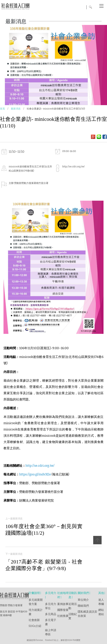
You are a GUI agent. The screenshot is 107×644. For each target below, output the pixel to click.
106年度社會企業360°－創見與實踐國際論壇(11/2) (44, 530)
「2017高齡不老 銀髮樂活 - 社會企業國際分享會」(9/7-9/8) (44, 565)
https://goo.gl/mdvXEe (35, 474)
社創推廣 (63, 616)
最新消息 (16, 109)
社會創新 (34, 620)
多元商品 (51, 614)
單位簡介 (83, 600)
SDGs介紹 (35, 626)
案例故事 (63, 604)
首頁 (2, 109)
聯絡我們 (83, 606)
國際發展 (63, 610)
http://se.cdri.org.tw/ (74, 167)
